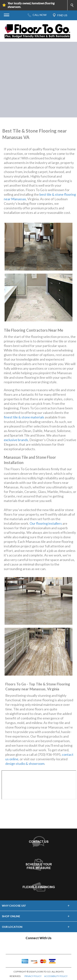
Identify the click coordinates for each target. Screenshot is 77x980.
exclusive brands (16, 440)
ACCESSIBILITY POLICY (56, 976)
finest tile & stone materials (24, 417)
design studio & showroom (25, 764)
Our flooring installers (46, 523)
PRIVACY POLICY (33, 976)
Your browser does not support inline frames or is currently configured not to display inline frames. (39, 785)
